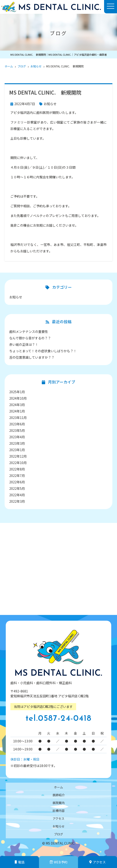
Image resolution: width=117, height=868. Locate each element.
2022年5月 (17, 488)
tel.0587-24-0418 (58, 719)
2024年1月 (17, 411)
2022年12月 (18, 456)
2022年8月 (17, 469)
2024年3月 (17, 405)
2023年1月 (17, 450)
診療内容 (59, 811)
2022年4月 (17, 495)
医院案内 (59, 803)
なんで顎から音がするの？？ (30, 338)
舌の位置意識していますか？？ (32, 357)
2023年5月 (17, 430)
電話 (20, 862)
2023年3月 (17, 443)
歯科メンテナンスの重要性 (29, 332)
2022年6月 (17, 482)
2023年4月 (17, 437)
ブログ (58, 834)
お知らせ (50, 104)
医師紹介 (59, 795)
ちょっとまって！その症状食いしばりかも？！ (43, 351)
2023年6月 (17, 424)
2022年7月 (17, 476)
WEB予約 (59, 862)
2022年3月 (17, 501)
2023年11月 (18, 418)
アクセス (97, 862)
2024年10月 (18, 398)
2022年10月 (18, 463)
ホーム (58, 787)
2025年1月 (17, 392)
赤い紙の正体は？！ (24, 344)
